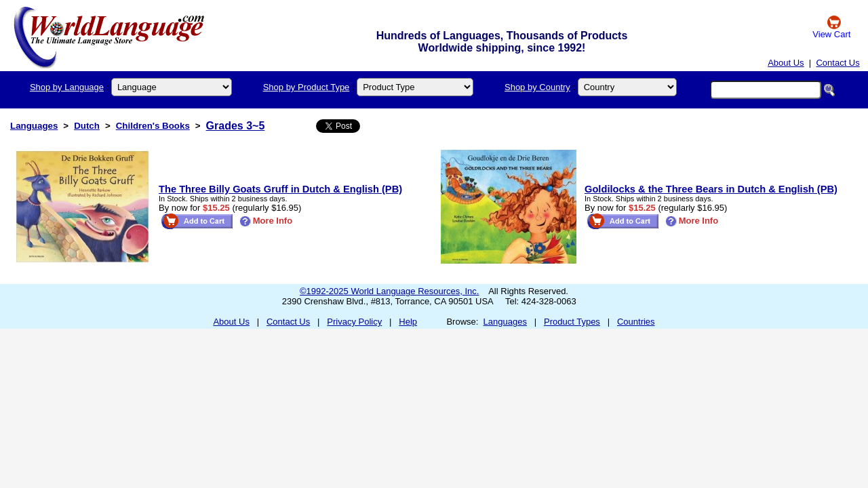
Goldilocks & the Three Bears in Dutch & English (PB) (711, 189)
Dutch (87, 126)
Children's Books (153, 126)
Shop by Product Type (307, 87)
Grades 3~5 (236, 126)
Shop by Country (537, 87)
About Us (786, 63)
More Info (266, 221)
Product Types (572, 322)
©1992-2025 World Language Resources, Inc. (389, 291)
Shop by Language (67, 87)
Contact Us (837, 63)
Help (408, 322)
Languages (34, 126)
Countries (636, 322)
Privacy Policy (354, 322)
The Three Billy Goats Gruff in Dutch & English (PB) (280, 189)
